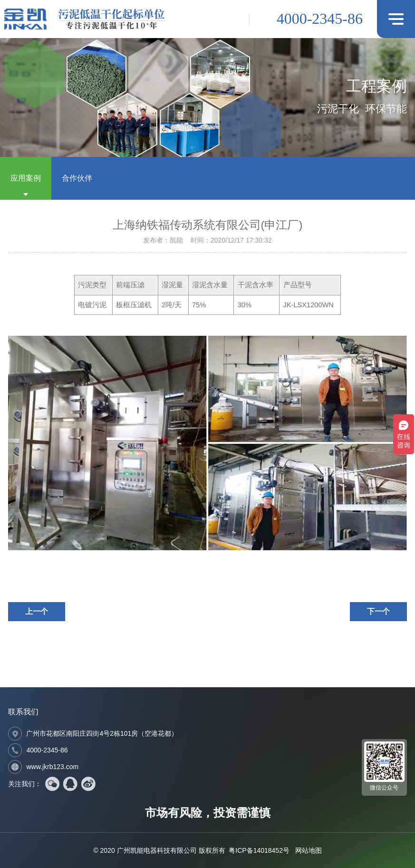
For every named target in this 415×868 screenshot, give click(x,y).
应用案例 (26, 178)
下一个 (378, 611)
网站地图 (309, 850)
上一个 (37, 611)
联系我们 (23, 712)
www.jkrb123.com (52, 767)
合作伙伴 (77, 178)
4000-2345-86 (320, 19)
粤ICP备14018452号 (259, 850)
